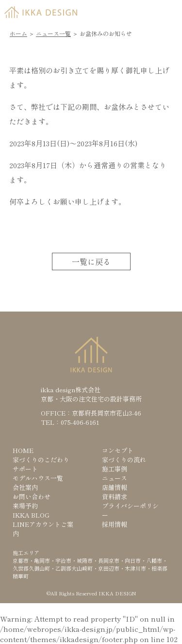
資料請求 (115, 496)
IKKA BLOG (31, 515)
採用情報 (115, 524)
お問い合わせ (32, 496)
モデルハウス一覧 (38, 478)
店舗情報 (115, 487)
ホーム (18, 33)
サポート (25, 469)
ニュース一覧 (53, 33)
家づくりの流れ (124, 460)
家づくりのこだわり (41, 460)
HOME (23, 450)
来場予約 (25, 506)
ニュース (115, 478)
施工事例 (115, 469)
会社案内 (25, 487)
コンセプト (118, 450)
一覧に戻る (91, 261)
